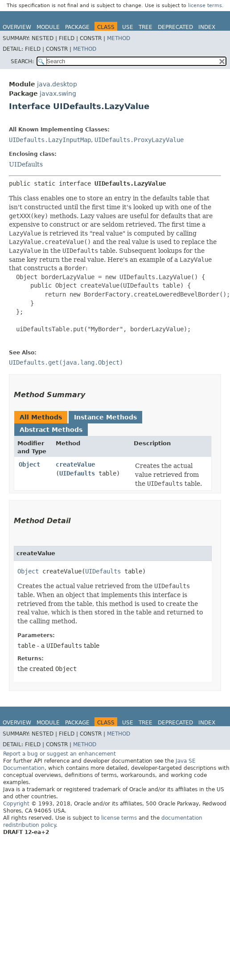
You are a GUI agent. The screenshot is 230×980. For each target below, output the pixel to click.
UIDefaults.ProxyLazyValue (139, 140)
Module (48, 27)
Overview (17, 27)
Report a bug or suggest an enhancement (60, 754)
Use (128, 27)
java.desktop (57, 84)
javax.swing (58, 94)
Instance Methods (105, 417)
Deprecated (175, 27)
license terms (205, 6)
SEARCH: (22, 61)
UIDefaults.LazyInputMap (50, 140)
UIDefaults (26, 164)
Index (207, 27)
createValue (75, 464)
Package (77, 27)
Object (29, 464)
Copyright (16, 804)
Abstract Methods (51, 430)
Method (119, 38)
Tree (146, 27)
